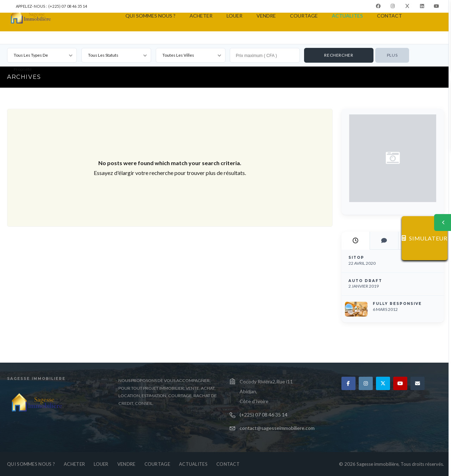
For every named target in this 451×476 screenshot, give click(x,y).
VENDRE (266, 16)
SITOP (356, 258)
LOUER (234, 16)
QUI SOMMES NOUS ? (150, 16)
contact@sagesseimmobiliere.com (277, 428)
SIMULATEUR (425, 238)
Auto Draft (365, 281)
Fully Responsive (397, 304)
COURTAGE (304, 16)
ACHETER (201, 16)
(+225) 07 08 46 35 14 (264, 415)
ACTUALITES (347, 16)
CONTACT (390, 16)
